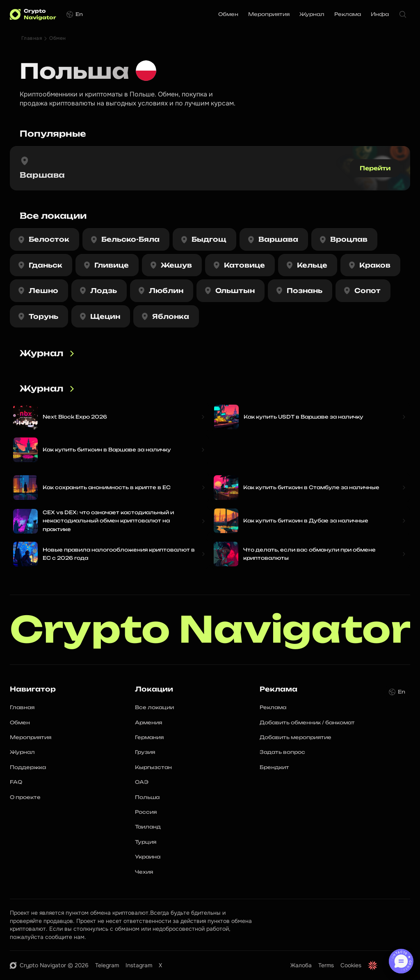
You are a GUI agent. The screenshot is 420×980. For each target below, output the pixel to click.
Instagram (139, 965)
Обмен (57, 38)
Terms (326, 965)
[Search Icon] (403, 14)
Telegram (107, 965)
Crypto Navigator (210, 630)
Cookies (351, 965)
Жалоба (301, 965)
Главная (32, 38)
